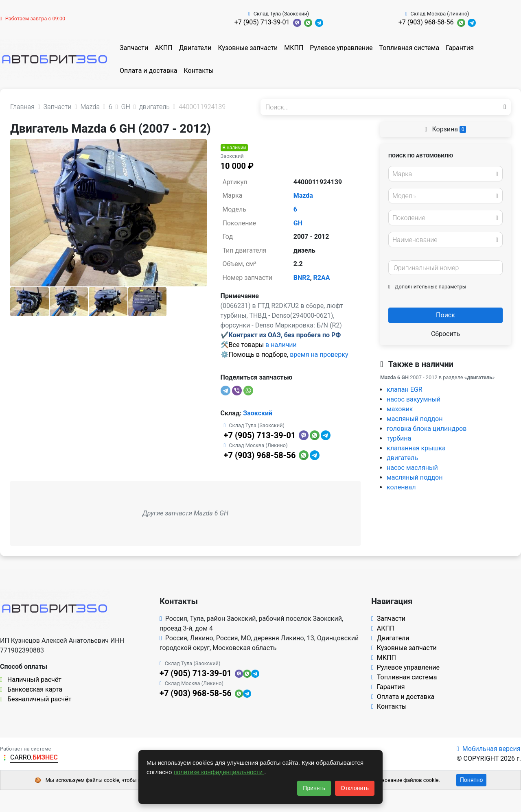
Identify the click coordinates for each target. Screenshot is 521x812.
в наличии (281, 345)
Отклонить (355, 788)
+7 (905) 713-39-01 (262, 22)
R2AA (322, 278)
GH (298, 223)
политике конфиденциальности (219, 772)
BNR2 (302, 278)
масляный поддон (415, 419)
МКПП (294, 48)
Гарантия (460, 48)
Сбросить (445, 334)
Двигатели (195, 48)
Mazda (303, 195)
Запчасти (134, 48)
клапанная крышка (416, 448)
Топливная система (409, 48)
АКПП (164, 48)
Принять (314, 788)
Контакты (198, 71)
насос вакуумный (414, 399)
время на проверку (319, 355)
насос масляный (412, 468)
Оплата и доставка (148, 71)
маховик (400, 409)
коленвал (401, 487)
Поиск (445, 315)
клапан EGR (405, 390)
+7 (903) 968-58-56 (426, 22)
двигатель (402, 458)
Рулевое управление (341, 48)
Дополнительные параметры (427, 287)
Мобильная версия (489, 749)
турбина (399, 438)
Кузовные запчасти (248, 48)
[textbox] (443, 174)
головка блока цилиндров (427, 429)
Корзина (446, 129)
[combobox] (445, 174)
